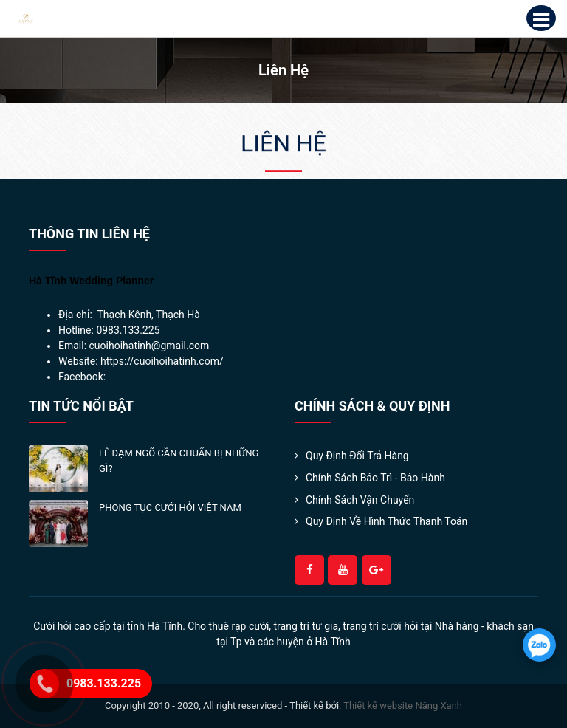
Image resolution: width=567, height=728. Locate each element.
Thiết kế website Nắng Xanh (403, 705)
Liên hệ (283, 145)
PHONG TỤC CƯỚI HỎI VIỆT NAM (170, 508)
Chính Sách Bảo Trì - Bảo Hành (375, 478)
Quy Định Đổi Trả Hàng (357, 456)
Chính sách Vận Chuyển (360, 500)
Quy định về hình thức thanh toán (386, 521)
